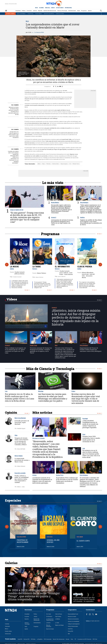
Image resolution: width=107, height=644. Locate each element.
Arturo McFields (21, 449)
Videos (12, 299)
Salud (79, 11)
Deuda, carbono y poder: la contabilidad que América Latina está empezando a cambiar (22, 479)
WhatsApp (41, 391)
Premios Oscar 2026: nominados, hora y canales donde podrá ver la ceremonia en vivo (91, 439)
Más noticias (42, 412)
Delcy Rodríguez (84, 202)
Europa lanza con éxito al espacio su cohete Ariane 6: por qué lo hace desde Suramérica (13, 135)
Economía (29, 11)
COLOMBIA (41, 8)
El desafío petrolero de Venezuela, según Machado (22, 422)
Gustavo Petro (60, 475)
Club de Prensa (85, 267)
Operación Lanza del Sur (49, 14)
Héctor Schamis (19, 456)
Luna (6, 391)
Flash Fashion (58, 617)
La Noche (14, 267)
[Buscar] (101, 11)
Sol (70, 164)
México (7, 629)
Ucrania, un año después (53, 541)
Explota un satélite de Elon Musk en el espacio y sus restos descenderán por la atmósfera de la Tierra (91, 222)
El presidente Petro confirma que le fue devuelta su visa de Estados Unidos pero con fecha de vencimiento (67, 480)
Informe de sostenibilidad (73, 621)
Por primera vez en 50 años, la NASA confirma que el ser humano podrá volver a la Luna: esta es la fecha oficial (20, 398)
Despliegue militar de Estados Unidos (83, 571)
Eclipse (73, 391)
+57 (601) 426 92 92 (95, 621)
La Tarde (37, 267)
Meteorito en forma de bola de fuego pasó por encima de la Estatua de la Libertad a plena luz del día (13, 111)
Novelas (68, 639)
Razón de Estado (50, 629)
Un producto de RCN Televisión (84, 639)
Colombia (7, 624)
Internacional (8, 634)
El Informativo (62, 267)
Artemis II (54, 217)
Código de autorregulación (74, 624)
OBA (69, 634)
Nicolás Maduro (39, 14)
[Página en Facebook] (87, 614)
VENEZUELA (48, 8)
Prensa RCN (70, 631)
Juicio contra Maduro (21, 14)
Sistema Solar (56, 164)
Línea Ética (70, 629)
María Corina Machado (20, 418)
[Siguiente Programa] (100, 265)
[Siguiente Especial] (100, 527)
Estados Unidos (8, 631)
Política (24, 11)
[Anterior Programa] (7, 265)
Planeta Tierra (76, 164)
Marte (27, 21)
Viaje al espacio (64, 164)
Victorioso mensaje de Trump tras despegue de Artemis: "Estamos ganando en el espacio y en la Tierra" (41, 350)
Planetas (48, 164)
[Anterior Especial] (7, 527)
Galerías (11, 563)
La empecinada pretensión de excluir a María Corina (22, 460)
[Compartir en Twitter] (56, 87)
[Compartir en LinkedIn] (58, 87)
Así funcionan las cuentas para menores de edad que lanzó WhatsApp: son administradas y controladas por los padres (53, 398)
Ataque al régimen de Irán (17, 210)
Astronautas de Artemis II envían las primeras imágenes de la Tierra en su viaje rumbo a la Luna (62, 222)
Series (10, 586)
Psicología (85, 418)
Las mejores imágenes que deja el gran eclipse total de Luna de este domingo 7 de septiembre (84, 599)
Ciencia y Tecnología (62, 11)
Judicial (35, 11)
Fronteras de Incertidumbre (23, 541)
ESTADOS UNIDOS (60, 8)
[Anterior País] (101, 13)
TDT (75, 639)
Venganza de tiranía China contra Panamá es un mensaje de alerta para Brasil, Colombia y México (21, 441)
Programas (84, 11)
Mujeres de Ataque (59, 625)
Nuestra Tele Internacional (50, 11)
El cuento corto (83, 541)
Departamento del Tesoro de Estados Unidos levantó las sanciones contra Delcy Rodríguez (91, 350)
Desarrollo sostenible (20, 473)
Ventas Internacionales (73, 626)
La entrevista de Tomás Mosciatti (50, 620)
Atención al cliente (72, 617)
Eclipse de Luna (78, 594)
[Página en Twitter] (93, 614)
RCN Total (95, 639)
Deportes (40, 11)
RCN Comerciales (48, 639)
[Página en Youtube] (96, 614)
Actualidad (18, 11)
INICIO (36, 8)
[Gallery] (54, 264)
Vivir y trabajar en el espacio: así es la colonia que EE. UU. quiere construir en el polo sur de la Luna (15, 350)
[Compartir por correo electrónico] (60, 87)
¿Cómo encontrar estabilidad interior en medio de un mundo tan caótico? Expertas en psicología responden (90, 424)
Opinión (90, 11)
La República (40, 639)
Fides (72, 639)
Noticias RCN (27, 639)
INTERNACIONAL (68, 8)
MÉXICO (53, 8)
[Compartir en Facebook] (54, 87)
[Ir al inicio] (13, 612)
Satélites (82, 217)
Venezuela (7, 626)
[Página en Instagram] (90, 614)
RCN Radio (33, 639)
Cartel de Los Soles (60, 14)
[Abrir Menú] (6, 11)
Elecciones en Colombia (38, 438)
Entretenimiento (72, 11)
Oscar (84, 434)
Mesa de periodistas (49, 626)
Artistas (34, 475)
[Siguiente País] (101, 14)
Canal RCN (20, 639)
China (16, 435)
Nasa (43, 164)
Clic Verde (49, 614)
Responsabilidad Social (73, 614)
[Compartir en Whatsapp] (62, 87)
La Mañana (58, 619)
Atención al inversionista (73, 619)
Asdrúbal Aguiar (21, 428)
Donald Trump (31, 14)
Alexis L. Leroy (21, 487)
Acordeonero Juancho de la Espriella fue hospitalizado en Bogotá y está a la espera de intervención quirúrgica (42, 480)
